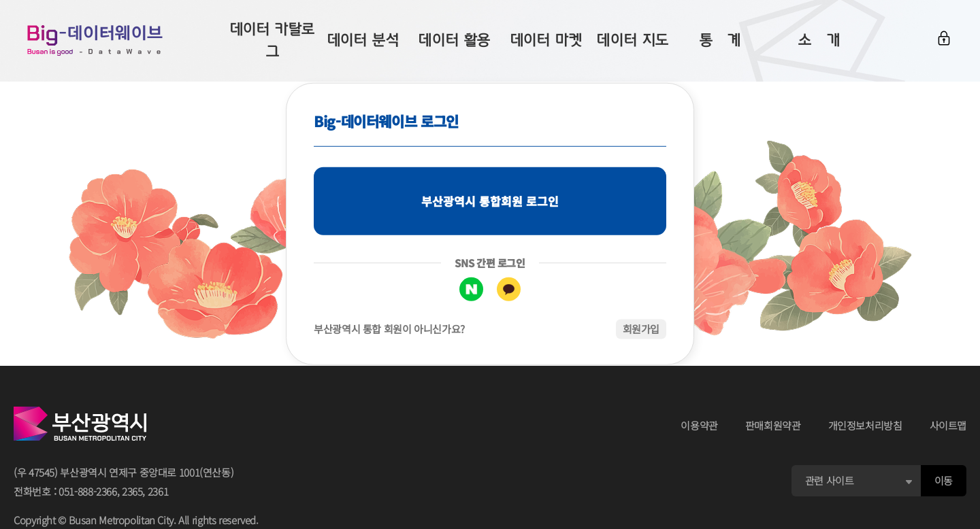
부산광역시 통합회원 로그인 (490, 201)
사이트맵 (948, 425)
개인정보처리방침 (865, 425)
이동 (944, 480)
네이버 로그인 (471, 289)
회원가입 (641, 329)
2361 (158, 491)
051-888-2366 (88, 491)
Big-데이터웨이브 (95, 41)
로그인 (944, 39)
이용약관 (699, 425)
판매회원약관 (773, 425)
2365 (132, 491)
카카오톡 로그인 (509, 289)
